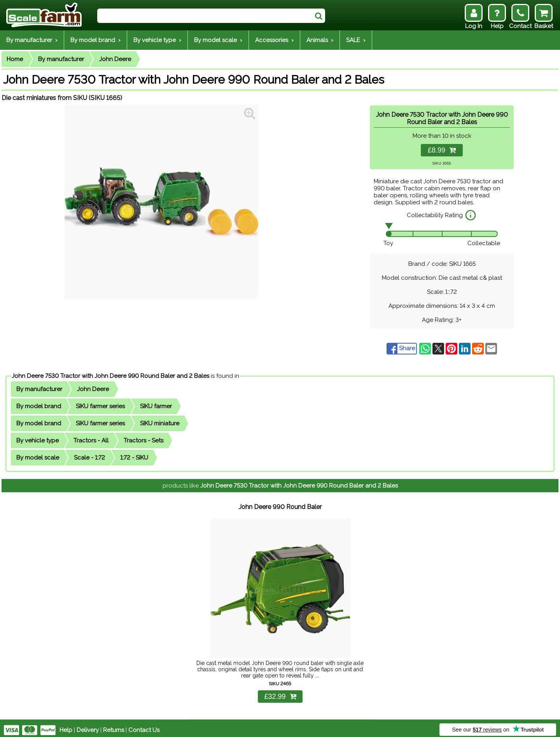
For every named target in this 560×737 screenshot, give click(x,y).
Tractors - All (91, 440)
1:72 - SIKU (134, 458)
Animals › (320, 40)
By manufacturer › (32, 40)
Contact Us (144, 726)
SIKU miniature (160, 423)
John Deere (115, 59)
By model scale (38, 458)
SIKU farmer (156, 406)
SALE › (356, 40)
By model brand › (95, 40)
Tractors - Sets (143, 440)
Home (15, 59)
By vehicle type (38, 440)
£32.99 (280, 693)
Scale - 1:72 (89, 458)
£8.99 (442, 150)
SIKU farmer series (100, 406)
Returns (114, 726)
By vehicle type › (157, 40)
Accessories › (274, 40)
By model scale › (218, 40)
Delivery (88, 726)
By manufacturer (61, 59)
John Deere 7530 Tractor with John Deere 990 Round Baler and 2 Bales (110, 376)
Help (66, 726)
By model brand (39, 406)
